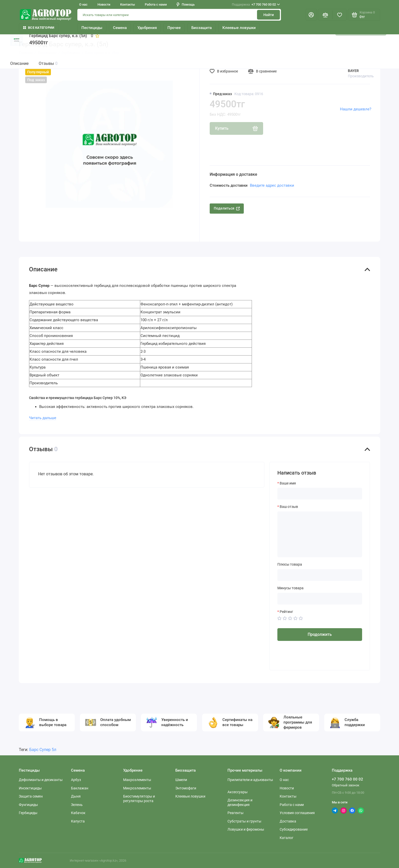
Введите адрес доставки (272, 185)
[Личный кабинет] (311, 15)
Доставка (288, 821)
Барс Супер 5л (43, 750)
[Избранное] (339, 15)
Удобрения (147, 28)
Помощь (186, 4)
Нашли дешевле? (356, 109)
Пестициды (92, 28)
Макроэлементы (137, 780)
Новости (104, 4)
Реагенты (236, 813)
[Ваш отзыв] (320, 534)
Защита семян (31, 796)
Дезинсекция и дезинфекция (240, 802)
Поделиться (227, 208)
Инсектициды (30, 788)
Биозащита (202, 28)
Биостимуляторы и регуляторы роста (139, 799)
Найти (269, 15)
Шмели (181, 780)
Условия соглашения (297, 813)
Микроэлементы (137, 788)
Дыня (76, 796)
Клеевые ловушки (239, 28)
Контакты (127, 4)
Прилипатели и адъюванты (250, 780)
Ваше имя (288, 483)
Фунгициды (28, 805)
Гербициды (28, 813)
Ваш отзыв (289, 507)
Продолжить (320, 634)
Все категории (39, 28)
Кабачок (78, 813)
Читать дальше (43, 418)
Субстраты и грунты (244, 821)
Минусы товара (290, 588)
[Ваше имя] (320, 494)
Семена (120, 28)
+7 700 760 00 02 (256, 5)
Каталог (287, 838)
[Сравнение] (325, 15)
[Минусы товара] (320, 599)
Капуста (78, 821)
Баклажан (80, 788)
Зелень (77, 805)
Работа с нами (156, 4)
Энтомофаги (186, 788)
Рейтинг (286, 612)
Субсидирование (294, 829)
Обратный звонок (346, 785)
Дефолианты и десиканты (41, 780)
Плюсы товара (290, 564)
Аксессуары (238, 792)
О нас (83, 4)
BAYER (353, 71)
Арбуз (76, 780)
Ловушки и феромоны (246, 829)
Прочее (174, 28)
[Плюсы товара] (320, 575)
